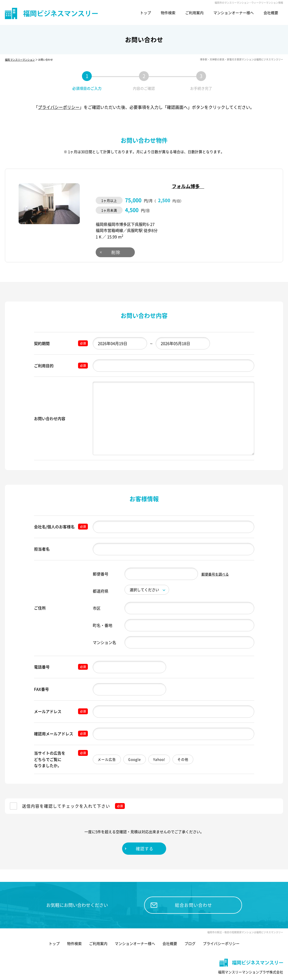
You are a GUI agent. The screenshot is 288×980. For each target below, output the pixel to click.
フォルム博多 (187, 186)
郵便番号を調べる (215, 574)
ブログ (190, 931)
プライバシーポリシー (59, 107)
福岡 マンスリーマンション (20, 60)
